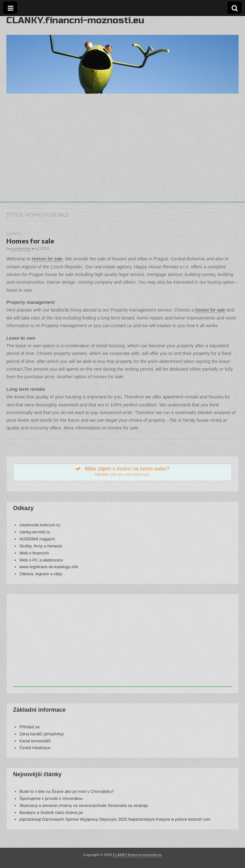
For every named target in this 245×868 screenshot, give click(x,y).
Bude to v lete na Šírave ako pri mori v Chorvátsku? (67, 791)
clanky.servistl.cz (35, 532)
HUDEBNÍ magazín (37, 539)
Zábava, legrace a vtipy (41, 574)
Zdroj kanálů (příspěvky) (42, 734)
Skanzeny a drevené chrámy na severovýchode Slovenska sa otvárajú (84, 806)
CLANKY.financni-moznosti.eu (75, 20)
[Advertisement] (122, 158)
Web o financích (34, 553)
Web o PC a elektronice (41, 560)
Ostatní (14, 234)
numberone (21, 248)
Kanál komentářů (35, 741)
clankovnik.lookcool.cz (40, 525)
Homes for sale (30, 241)
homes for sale (210, 310)
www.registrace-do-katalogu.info (49, 567)
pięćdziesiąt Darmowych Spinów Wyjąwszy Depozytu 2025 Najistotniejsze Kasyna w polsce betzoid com (115, 819)
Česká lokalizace (35, 748)
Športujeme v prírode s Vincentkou (51, 798)
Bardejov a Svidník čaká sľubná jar (51, 813)
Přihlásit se (30, 727)
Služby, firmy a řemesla (41, 546)
